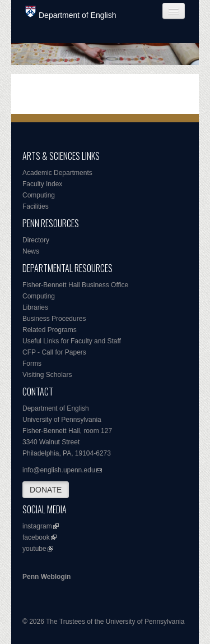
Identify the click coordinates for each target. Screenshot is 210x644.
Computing (39, 195)
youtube (34, 549)
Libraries (35, 307)
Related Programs (50, 330)
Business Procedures (54, 319)
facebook (36, 537)
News (31, 251)
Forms (32, 364)
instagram (37, 526)
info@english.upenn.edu (59, 470)
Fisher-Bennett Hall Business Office (75, 285)
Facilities (36, 206)
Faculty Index (42, 184)
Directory (36, 240)
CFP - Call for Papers (54, 352)
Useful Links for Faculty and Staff (72, 341)
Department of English (71, 13)
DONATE (46, 490)
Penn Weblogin (46, 577)
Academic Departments (57, 173)
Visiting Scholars (47, 375)
